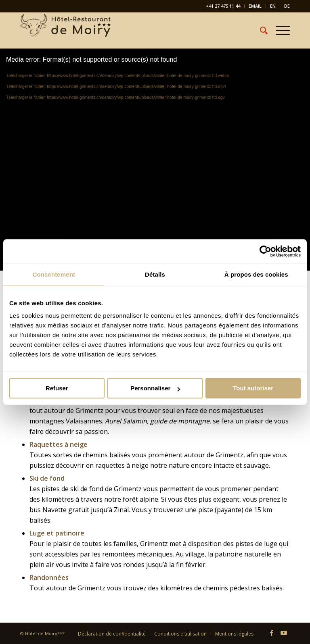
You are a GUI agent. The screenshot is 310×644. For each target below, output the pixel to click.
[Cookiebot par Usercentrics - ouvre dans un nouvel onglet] (265, 251)
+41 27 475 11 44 (223, 6)
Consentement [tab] (54, 274)
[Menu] (279, 30)
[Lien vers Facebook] (272, 633)
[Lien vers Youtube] (284, 633)
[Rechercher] (260, 30)
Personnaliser (155, 388)
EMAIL (255, 6)
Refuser (57, 388)
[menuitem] (223, 6)
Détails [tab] (155, 274)
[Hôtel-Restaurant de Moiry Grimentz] (66, 30)
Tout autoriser (253, 388)
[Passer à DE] (287, 7)
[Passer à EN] (273, 7)
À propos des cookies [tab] (256, 274)
